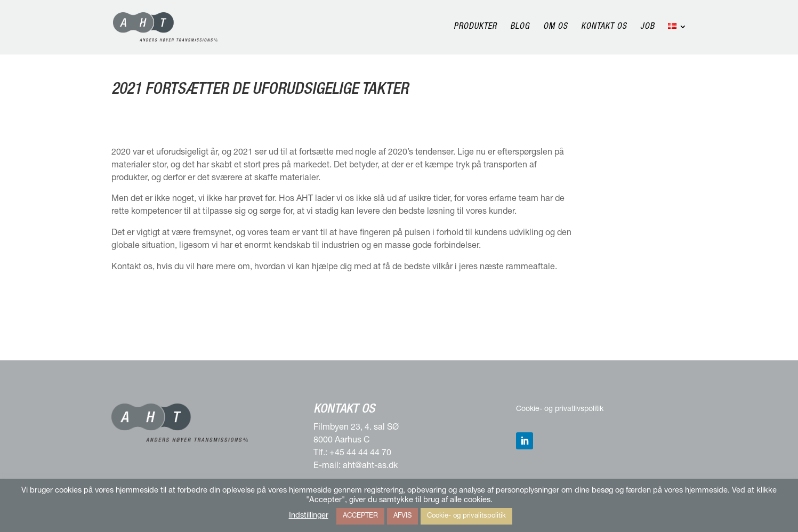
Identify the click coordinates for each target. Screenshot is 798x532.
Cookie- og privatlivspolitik (560, 409)
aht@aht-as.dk (370, 466)
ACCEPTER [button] (360, 516)
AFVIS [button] (402, 516)
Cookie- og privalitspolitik (466, 516)
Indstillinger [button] (309, 516)
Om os (555, 27)
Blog (520, 27)
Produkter (475, 27)
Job (647, 27)
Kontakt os (604, 27)
